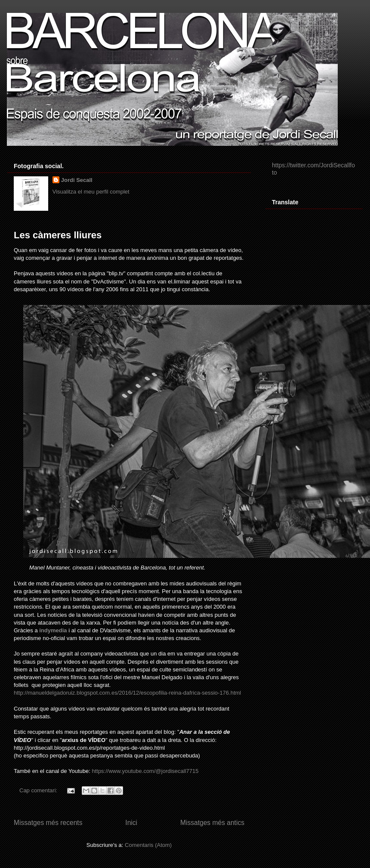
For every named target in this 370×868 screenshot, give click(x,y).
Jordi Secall (77, 180)
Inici (131, 823)
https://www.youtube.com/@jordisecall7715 (145, 771)
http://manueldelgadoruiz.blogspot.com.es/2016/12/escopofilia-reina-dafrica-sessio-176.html (127, 693)
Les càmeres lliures (58, 235)
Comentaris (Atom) (148, 845)
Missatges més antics (212, 823)
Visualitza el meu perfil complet (91, 192)
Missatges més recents (48, 823)
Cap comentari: (39, 790)
